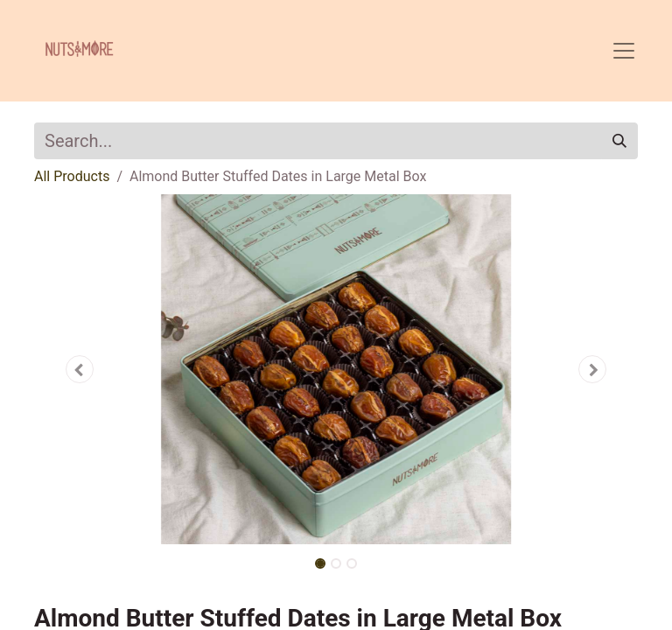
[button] (80, 369)
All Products (72, 176)
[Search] (619, 141)
